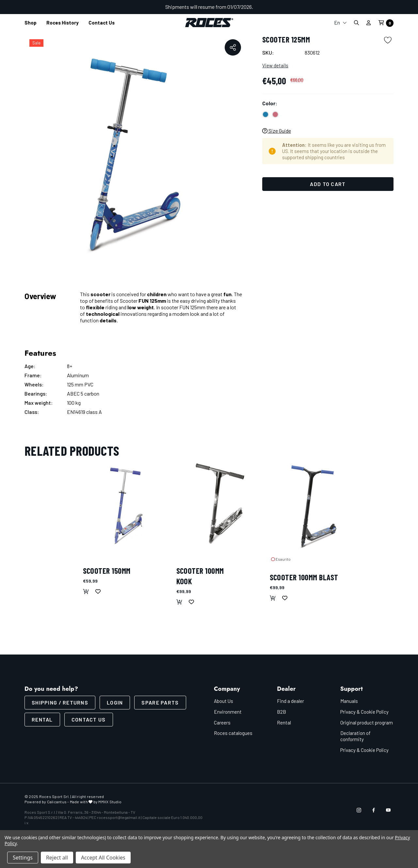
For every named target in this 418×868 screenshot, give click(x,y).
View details (275, 65)
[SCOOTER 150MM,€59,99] (126, 505)
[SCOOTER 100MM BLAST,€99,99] (313, 505)
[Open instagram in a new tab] (359, 810)
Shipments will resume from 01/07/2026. (209, 7)
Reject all (57, 858)
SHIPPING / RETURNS (60, 702)
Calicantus (57, 802)
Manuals (349, 701)
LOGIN (115, 702)
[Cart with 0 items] (384, 23)
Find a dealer (290, 701)
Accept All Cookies (103, 858)
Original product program (367, 723)
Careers (222, 723)
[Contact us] (102, 23)
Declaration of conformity (355, 736)
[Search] (356, 23)
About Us (224, 701)
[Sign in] (369, 23)
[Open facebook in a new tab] (374, 810)
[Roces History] (63, 23)
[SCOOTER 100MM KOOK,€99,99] (220, 505)
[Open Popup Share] (233, 47)
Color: (270, 103)
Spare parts (160, 702)
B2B (281, 712)
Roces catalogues (233, 733)
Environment (228, 712)
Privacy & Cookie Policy (364, 712)
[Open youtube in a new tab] (388, 810)
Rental (42, 719)
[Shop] (31, 23)
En (340, 22)
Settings (23, 858)
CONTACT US (89, 719)
